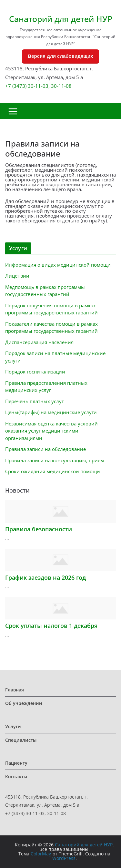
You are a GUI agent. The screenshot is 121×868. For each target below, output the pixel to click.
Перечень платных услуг (34, 401)
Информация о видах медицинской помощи (58, 265)
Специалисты (21, 740)
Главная (15, 690)
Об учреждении (24, 703)
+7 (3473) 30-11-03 (27, 86)
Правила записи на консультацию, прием (55, 460)
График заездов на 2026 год (45, 577)
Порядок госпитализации (35, 372)
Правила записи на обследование (45, 449)
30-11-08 (61, 86)
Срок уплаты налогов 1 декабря (51, 626)
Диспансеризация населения (39, 342)
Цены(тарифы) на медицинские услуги (51, 412)
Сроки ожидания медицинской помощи (53, 471)
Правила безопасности (39, 529)
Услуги (13, 726)
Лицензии (17, 276)
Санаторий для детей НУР (61, 19)
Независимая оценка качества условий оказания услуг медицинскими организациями (51, 431)
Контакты (16, 776)
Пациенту (16, 763)
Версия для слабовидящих (60, 56)
